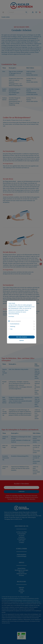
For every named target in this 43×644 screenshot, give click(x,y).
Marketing (13, 326)
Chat (11, 329)
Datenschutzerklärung (13, 314)
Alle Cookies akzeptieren (21, 337)
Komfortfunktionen (15, 324)
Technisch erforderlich (15, 321)
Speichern (21, 340)
